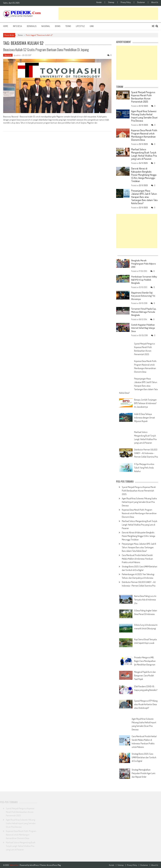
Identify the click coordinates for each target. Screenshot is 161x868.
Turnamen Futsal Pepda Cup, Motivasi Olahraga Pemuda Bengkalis (143, 311)
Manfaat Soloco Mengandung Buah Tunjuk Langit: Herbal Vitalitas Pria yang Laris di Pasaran (144, 154)
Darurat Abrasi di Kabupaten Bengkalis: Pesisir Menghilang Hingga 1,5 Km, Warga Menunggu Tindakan (144, 175)
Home (6, 26)
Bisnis (58, 26)
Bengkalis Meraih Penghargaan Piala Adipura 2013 (144, 263)
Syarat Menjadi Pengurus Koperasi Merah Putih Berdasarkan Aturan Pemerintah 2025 (143, 97)
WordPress (35, 864)
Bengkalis (32, 26)
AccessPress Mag (54, 864)
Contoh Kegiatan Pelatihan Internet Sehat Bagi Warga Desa (144, 327)
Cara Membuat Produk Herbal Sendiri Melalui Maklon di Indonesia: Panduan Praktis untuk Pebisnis (137, 558)
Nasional (46, 26)
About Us (155, 2)
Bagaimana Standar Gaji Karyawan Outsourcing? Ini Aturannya (144, 295)
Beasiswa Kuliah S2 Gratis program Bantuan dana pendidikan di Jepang (46, 50)
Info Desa (18, 26)
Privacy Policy (126, 2)
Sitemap (111, 2)
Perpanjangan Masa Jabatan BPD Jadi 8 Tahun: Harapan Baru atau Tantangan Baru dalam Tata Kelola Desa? (144, 197)
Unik (92, 26)
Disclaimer (141, 2)
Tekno (68, 26)
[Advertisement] (108, 14)
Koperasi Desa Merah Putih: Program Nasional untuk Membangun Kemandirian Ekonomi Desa (144, 135)
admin (18, 55)
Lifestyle (80, 26)
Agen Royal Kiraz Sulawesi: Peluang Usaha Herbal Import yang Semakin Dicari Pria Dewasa (144, 116)
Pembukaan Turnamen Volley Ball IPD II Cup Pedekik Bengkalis (142, 279)
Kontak (99, 2)
